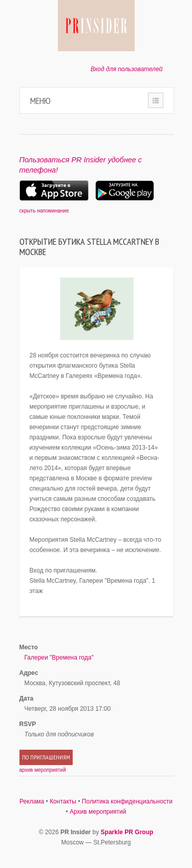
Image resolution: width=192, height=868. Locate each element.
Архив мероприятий (98, 812)
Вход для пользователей (127, 69)
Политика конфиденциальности (127, 801)
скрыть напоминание (44, 211)
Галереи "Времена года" (59, 658)
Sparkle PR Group (127, 832)
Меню (40, 101)
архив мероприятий (43, 770)
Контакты (63, 801)
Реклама (32, 801)
